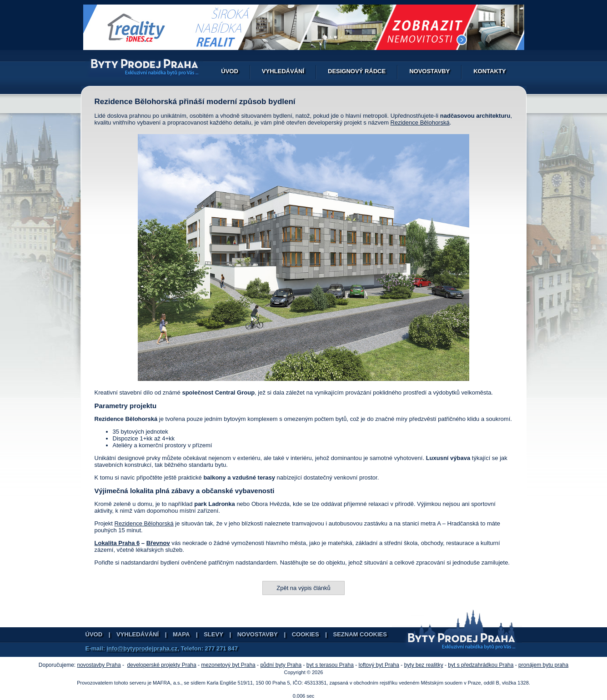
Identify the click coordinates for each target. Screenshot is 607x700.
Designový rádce (357, 71)
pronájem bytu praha (543, 665)
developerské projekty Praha (162, 665)
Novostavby (429, 71)
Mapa (181, 634)
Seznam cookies (360, 634)
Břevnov (158, 543)
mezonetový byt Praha (228, 665)
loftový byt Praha (379, 665)
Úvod (230, 71)
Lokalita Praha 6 (117, 543)
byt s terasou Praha (330, 665)
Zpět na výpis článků (303, 588)
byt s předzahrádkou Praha (481, 665)
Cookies (306, 634)
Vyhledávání (283, 71)
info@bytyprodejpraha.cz (142, 648)
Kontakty (489, 71)
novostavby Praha (99, 665)
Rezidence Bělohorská (420, 122)
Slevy (213, 634)
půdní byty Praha (281, 665)
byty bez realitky (424, 665)
